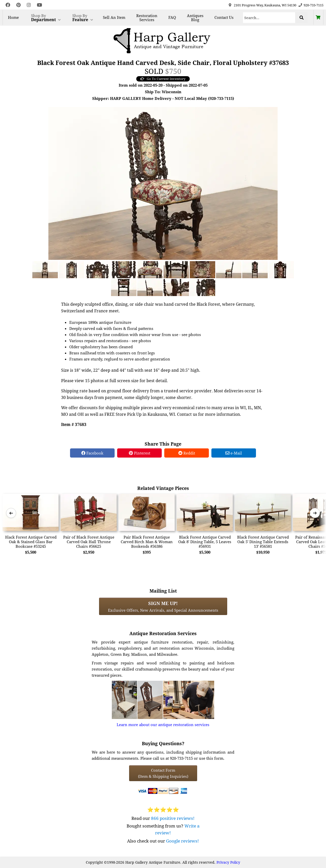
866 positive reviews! (173, 818)
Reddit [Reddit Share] (187, 453)
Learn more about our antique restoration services (163, 725)
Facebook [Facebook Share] (92, 453)
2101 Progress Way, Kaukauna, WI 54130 (265, 5)
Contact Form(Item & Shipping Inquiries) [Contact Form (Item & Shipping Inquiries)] (163, 773)
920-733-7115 (314, 5)
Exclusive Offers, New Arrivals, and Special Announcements (163, 606)
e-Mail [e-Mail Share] (234, 453)
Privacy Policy (228, 862)
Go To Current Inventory (163, 79)
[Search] (269, 18)
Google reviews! (182, 841)
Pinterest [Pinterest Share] (140, 453)
